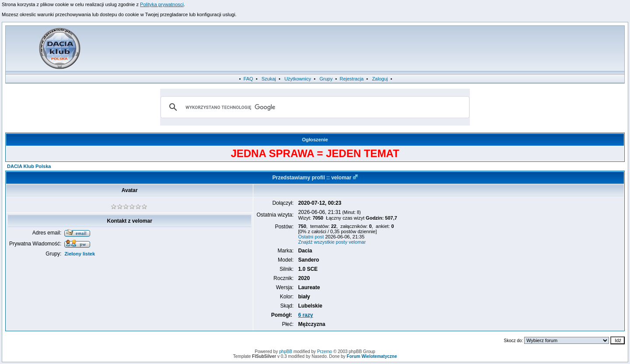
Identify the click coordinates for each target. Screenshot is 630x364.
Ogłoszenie (315, 140)
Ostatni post (311, 237)
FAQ (248, 79)
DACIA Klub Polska (29, 166)
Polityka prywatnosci (162, 4)
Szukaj (269, 79)
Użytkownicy (298, 79)
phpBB (286, 352)
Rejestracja (352, 79)
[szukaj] (314, 107)
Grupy (326, 79)
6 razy (305, 315)
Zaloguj (380, 79)
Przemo (325, 352)
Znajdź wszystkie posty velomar (332, 242)
